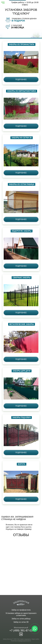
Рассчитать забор (17, 0)
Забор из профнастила (21, 610)
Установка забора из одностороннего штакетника (21, 614)
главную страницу (24, 529)
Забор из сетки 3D (21, 622)
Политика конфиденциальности (21, 641)
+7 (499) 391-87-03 (21, 630)
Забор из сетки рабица (21, 619)
